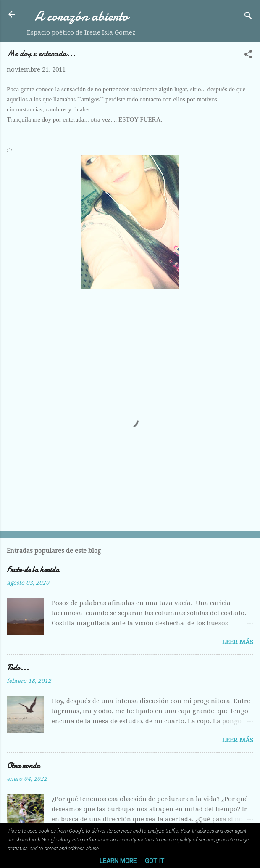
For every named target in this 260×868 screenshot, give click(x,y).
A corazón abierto (81, 16)
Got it (155, 861)
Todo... (18, 668)
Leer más (238, 642)
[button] (248, 56)
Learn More (118, 861)
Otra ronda (23, 766)
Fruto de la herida (33, 570)
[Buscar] (248, 17)
